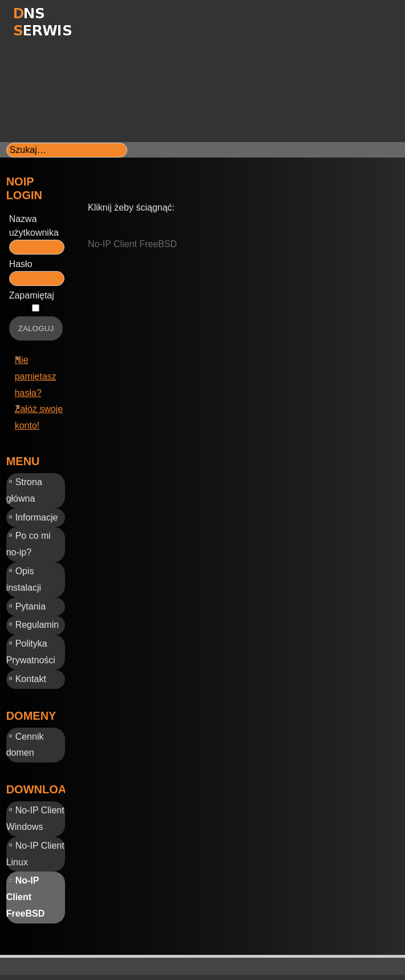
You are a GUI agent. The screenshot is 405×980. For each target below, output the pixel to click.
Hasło (21, 264)
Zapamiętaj (32, 295)
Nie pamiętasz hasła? (36, 376)
